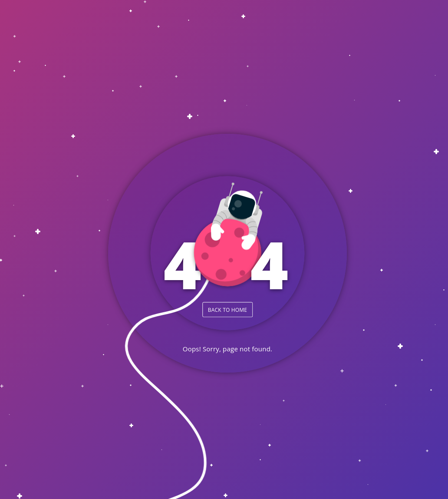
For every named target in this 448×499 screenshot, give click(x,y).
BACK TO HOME (227, 309)
